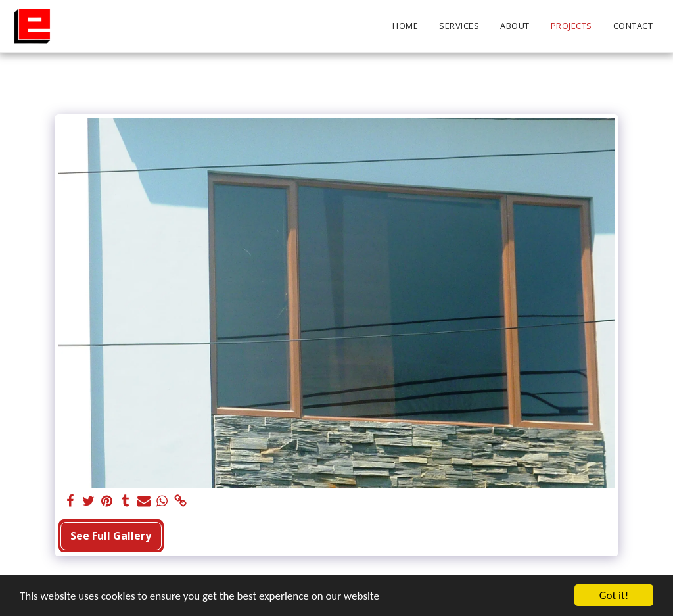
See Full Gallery (111, 536)
